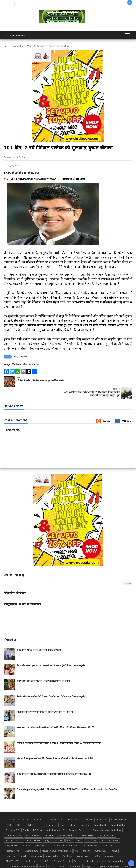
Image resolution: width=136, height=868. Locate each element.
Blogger (107, 409)
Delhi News (33, 813)
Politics (97, 844)
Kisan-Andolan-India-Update (64, 834)
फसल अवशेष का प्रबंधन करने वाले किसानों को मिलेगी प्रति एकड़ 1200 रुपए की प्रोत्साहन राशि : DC (56, 716)
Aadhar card (40, 808)
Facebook (126, 409)
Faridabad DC (101, 813)
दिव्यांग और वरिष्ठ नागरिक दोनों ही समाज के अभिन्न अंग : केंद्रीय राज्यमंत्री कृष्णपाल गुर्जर (51, 685)
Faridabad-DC (12, 819)
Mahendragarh (31, 839)
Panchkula (68, 844)
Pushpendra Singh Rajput (24, 173)
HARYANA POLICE (107, 824)
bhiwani (88, 808)
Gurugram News (14, 824)
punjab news (30, 850)
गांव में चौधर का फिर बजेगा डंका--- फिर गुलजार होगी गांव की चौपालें (43, 670)
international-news (109, 829)
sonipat (52, 855)
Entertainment (49, 813)
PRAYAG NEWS (13, 850)
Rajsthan (78, 850)
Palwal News (36, 844)
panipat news (83, 844)
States (62, 855)
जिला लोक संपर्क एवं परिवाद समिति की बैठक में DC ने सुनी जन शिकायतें (45, 700)
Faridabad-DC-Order (33, 819)
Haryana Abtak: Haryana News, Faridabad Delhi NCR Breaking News (53, 865)
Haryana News (18, 46)
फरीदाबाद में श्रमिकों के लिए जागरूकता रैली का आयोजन (39, 639)
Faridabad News (119, 813)
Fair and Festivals (68, 813)
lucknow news (13, 839)
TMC (127, 855)
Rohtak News (93, 850)
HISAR (70, 829)
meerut (87, 839)
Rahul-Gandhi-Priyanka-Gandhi (55, 850)
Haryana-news (33, 829)
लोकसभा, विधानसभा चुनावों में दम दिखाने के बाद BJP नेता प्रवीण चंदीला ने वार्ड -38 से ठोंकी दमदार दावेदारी (59, 731)
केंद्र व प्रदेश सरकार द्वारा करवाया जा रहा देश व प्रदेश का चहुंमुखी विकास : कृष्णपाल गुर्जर (51, 654)
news (114, 839)
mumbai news (101, 839)
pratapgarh (110, 844)
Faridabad (85, 813)
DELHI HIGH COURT (15, 813)
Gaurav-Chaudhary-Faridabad (107, 819)
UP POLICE (23, 860)
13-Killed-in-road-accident (18, 808)
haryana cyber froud (67, 824)
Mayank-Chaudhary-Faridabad (56, 839)
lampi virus (108, 834)
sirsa (41, 855)
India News (91, 829)
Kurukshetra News (90, 834)
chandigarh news (119, 808)
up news (10, 860)
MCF (77, 839)
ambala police (74, 808)
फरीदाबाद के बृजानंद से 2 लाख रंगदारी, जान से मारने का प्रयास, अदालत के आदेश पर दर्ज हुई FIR (54, 762)
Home (7, 46)
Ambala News (56, 808)
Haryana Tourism (14, 829)
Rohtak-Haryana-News (114, 850)
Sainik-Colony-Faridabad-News (20, 855)
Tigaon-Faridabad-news (110, 855)
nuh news (11, 844)
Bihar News (101, 808)
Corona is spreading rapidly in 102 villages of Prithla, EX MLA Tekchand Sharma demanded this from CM (67, 778)
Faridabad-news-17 (55, 819)
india (79, 829)
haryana (49, 824)
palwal (23, 844)
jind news (26, 834)
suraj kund (75, 855)
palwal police (52, 844)
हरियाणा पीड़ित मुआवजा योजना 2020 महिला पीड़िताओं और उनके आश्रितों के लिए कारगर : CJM (55, 747)
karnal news (41, 834)
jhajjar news (12, 834)
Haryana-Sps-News (54, 829)
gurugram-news (33, 824)
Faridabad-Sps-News (78, 819)
